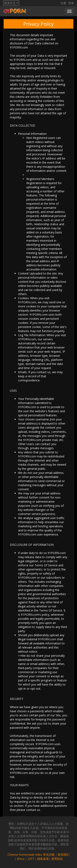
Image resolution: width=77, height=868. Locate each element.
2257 (31, 859)
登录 (71, 3)
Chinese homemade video (25, 855)
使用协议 (57, 859)
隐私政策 (43, 859)
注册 (63, 3)
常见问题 (49, 855)
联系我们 (64, 855)
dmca (21, 859)
